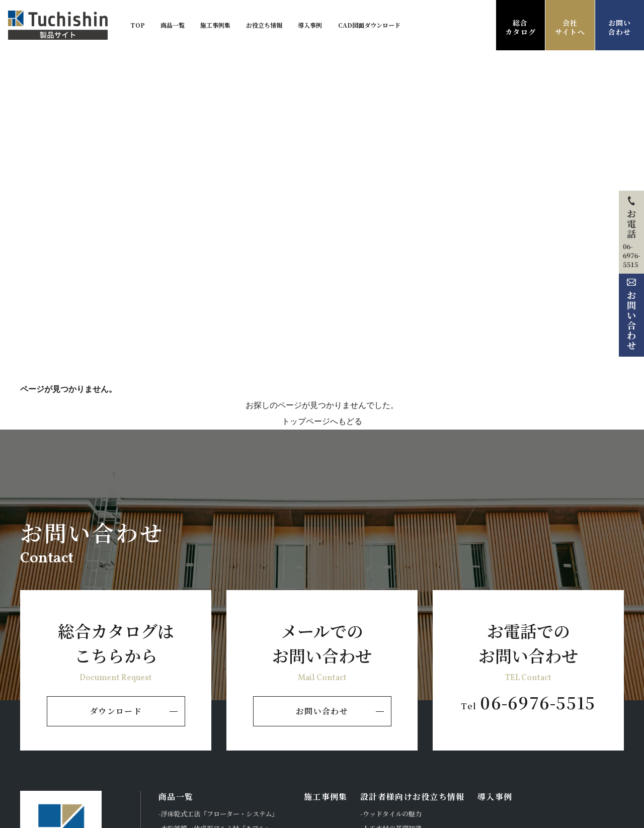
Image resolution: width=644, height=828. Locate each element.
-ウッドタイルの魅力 (391, 814)
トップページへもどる (322, 421)
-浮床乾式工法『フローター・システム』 (218, 814)
